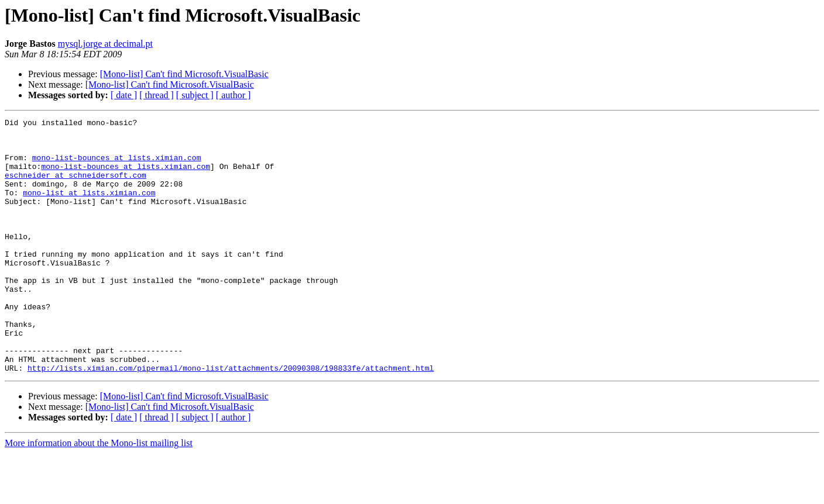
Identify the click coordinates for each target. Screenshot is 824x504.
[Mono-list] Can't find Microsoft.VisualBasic (184, 74)
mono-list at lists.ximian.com (89, 208)
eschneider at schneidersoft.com (75, 187)
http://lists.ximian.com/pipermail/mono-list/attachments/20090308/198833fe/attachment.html (231, 419)
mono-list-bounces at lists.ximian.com (117, 166)
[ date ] (124, 95)
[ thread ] (157, 95)
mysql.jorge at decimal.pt (105, 44)
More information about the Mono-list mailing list (99, 494)
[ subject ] (195, 95)
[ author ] (234, 95)
